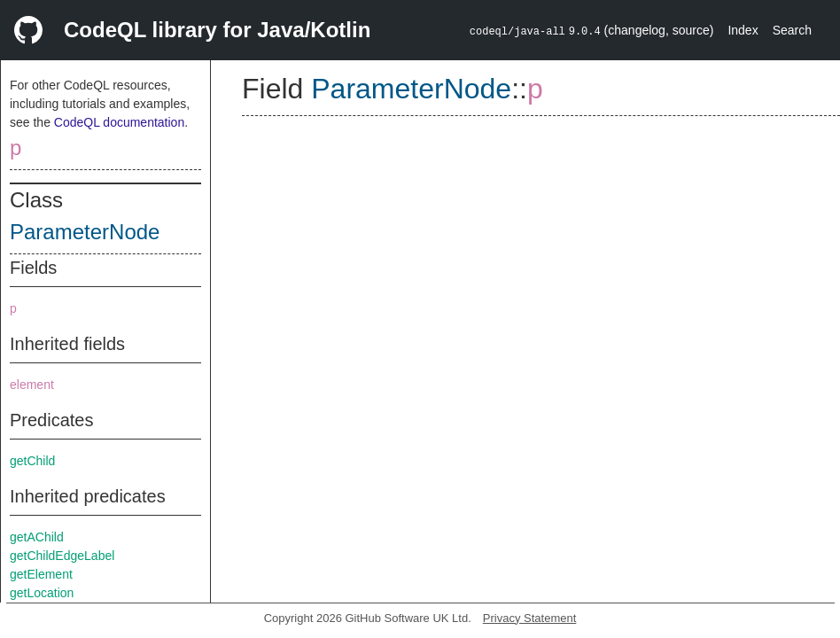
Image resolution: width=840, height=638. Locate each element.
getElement (41, 574)
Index (743, 30)
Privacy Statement (530, 618)
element (32, 385)
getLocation (42, 593)
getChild (32, 461)
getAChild (37, 537)
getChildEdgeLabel (62, 556)
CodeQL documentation (119, 122)
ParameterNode (85, 232)
